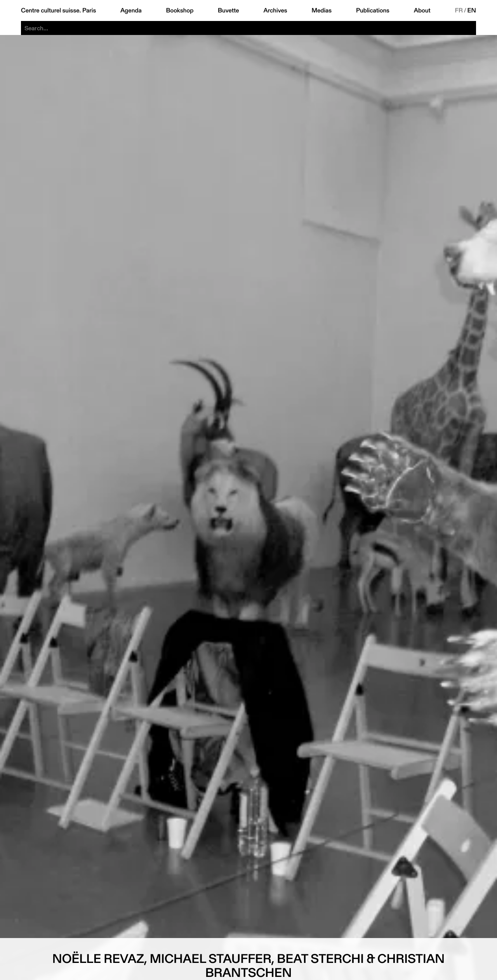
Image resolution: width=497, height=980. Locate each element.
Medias (321, 10)
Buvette (229, 10)
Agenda (131, 10)
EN (472, 10)
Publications (373, 10)
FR (459, 10)
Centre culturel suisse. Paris (58, 10)
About (422, 10)
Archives (275, 10)
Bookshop (180, 10)
